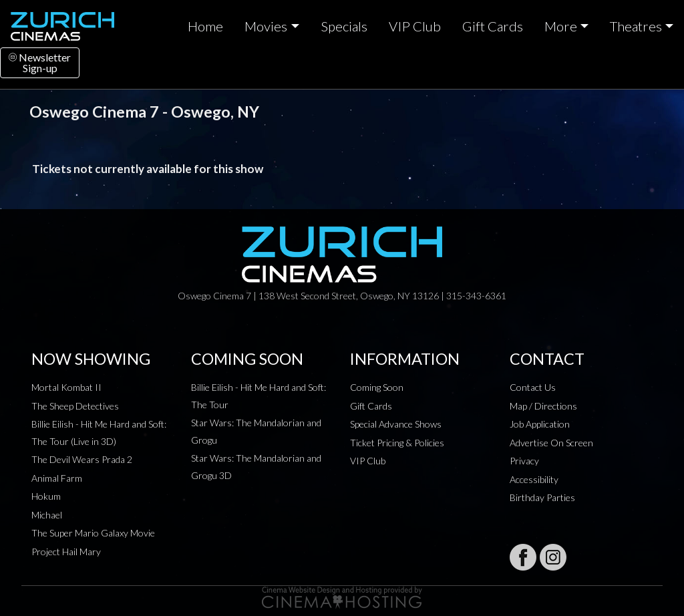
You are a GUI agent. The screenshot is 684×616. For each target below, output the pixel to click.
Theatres (636, 26)
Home (205, 26)
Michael (47, 515)
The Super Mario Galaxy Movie (93, 533)
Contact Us (533, 387)
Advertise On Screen (551, 443)
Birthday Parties (542, 497)
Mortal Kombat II (66, 387)
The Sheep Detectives (75, 406)
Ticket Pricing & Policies (397, 443)
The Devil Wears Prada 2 (82, 459)
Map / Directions (543, 406)
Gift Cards (493, 26)
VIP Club (415, 26)
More (561, 26)
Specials (344, 26)
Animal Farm (57, 478)
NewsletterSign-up (40, 62)
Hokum (46, 496)
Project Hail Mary (66, 552)
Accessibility (534, 479)
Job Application (540, 424)
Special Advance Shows (396, 424)
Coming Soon (377, 387)
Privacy (524, 461)
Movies (266, 26)
